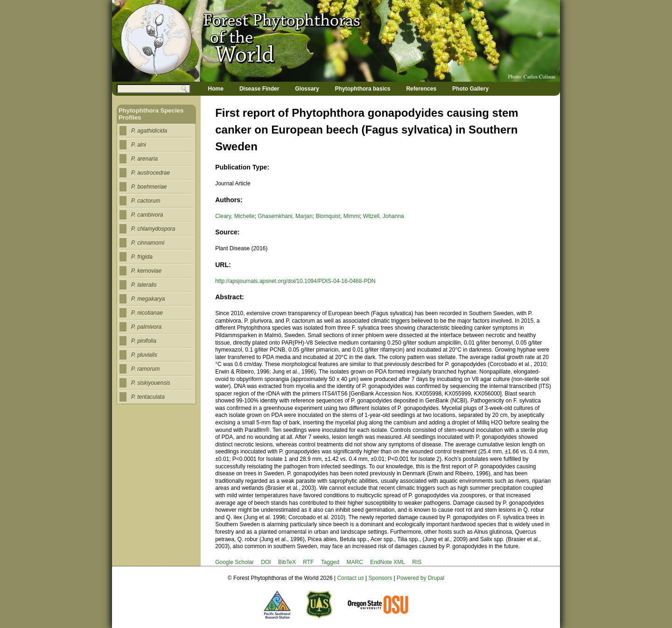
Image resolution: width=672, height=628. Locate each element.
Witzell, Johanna (384, 216)
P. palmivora (146, 327)
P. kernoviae (146, 271)
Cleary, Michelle (235, 216)
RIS (417, 562)
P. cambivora (147, 215)
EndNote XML (388, 562)
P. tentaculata (148, 397)
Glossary (307, 89)
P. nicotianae (147, 313)
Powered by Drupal (420, 578)
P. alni (139, 145)
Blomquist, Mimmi (338, 216)
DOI (266, 562)
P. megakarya (148, 299)
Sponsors (381, 578)
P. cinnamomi (148, 243)
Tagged (330, 562)
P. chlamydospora (153, 229)
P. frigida (142, 257)
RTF (308, 562)
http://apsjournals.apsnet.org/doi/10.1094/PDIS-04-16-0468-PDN (295, 281)
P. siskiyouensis (151, 383)
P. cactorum (146, 201)
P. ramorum (145, 369)
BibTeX (287, 562)
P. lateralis (144, 285)
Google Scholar (234, 562)
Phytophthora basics (363, 89)
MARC (354, 562)
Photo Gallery (470, 89)
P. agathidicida (149, 131)
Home (216, 89)
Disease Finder (259, 89)
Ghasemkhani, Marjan (285, 216)
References (421, 89)
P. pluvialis (144, 355)
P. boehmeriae (149, 187)
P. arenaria (144, 159)
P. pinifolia (144, 341)
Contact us (350, 578)
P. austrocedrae (150, 173)
